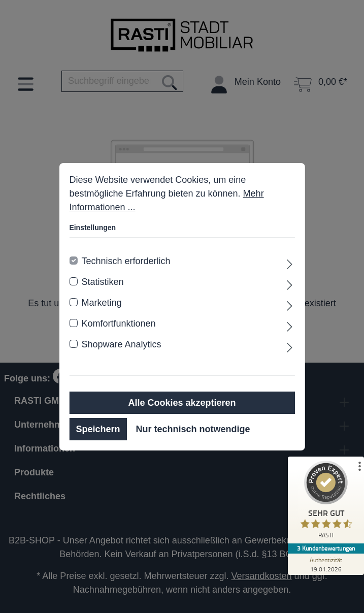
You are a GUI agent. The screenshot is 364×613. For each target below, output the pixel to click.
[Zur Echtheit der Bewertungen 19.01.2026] (326, 564)
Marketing (101, 303)
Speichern (98, 429)
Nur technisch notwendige (193, 429)
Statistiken (102, 282)
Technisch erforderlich (126, 261)
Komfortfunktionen (118, 324)
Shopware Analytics (121, 344)
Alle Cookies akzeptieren (182, 403)
